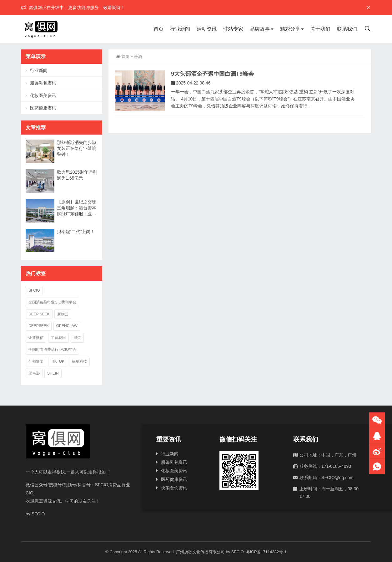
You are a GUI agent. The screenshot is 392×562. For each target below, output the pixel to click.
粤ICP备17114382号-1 (266, 552)
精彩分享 (290, 29)
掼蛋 (77, 338)
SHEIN (53, 373)
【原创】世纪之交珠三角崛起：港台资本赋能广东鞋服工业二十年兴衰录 (77, 208)
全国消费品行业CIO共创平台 (52, 302)
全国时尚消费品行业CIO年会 (52, 350)
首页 (158, 29)
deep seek (39, 314)
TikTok (58, 361)
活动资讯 (207, 29)
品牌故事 (260, 29)
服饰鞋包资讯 (43, 83)
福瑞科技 (79, 361)
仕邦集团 (36, 361)
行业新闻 (180, 29)
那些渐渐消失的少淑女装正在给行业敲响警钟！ (77, 148)
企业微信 (36, 338)
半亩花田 (58, 338)
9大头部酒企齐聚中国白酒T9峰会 (212, 74)
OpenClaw (67, 326)
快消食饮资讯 (174, 488)
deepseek (39, 326)
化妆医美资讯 (43, 95)
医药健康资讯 (43, 108)
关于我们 (320, 29)
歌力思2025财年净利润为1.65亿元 (77, 175)
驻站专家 (233, 29)
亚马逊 (34, 373)
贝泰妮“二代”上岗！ (76, 232)
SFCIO (34, 290)
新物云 (63, 314)
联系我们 (347, 29)
